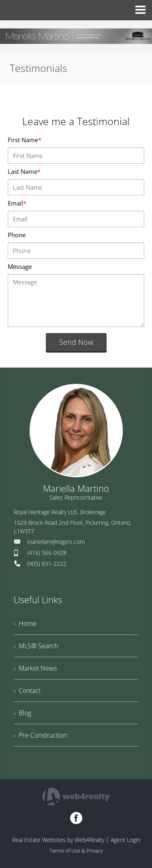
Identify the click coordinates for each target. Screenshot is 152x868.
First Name (25, 140)
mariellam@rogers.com (56, 542)
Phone (17, 235)
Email (17, 203)
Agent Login (125, 840)
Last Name (24, 171)
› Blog (22, 713)
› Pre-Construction (40, 735)
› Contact (27, 691)
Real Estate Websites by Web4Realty (58, 840)
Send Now (76, 342)
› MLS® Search (36, 646)
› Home (25, 623)
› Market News (35, 668)
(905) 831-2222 (47, 564)
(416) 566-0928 (47, 553)
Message (20, 266)
